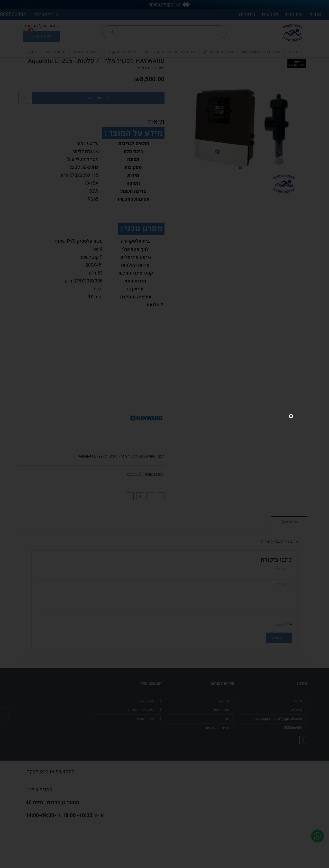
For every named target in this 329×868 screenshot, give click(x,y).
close (291, 414)
